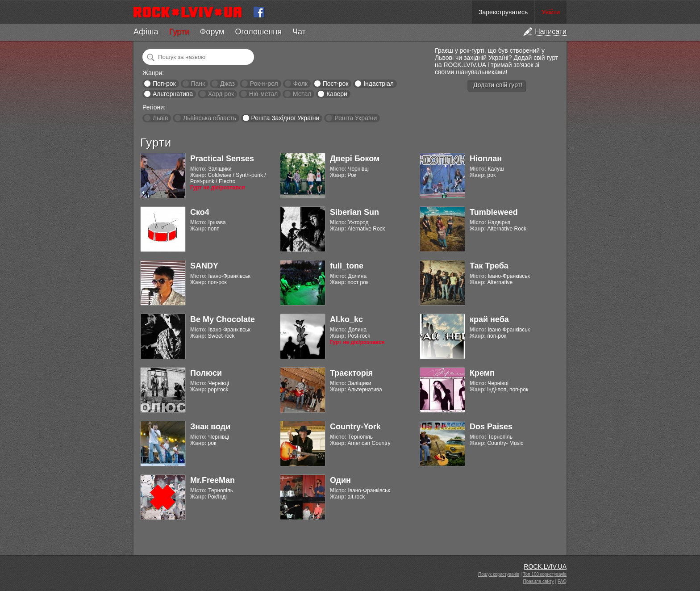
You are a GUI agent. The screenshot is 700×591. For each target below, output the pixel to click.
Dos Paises (491, 427)
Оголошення (258, 32)
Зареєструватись (503, 12)
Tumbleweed (494, 212)
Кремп (482, 373)
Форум (212, 32)
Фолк (300, 84)
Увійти (551, 12)
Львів (160, 118)
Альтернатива (173, 94)
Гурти (179, 32)
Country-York (355, 427)
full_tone (347, 266)
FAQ (562, 581)
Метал (302, 94)
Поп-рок (164, 84)
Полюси (206, 373)
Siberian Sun (354, 212)
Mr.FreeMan (212, 480)
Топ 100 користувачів (545, 574)
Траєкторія (351, 373)
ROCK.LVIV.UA (545, 566)
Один (340, 480)
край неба (489, 319)
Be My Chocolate (223, 319)
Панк (198, 84)
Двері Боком (355, 159)
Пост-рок (336, 84)
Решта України (356, 118)
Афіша (146, 32)
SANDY (204, 266)
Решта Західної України (285, 118)
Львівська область (210, 118)
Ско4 (200, 212)
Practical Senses (222, 159)
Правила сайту (539, 581)
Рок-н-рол (264, 84)
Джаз (227, 84)
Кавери (337, 94)
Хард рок (221, 94)
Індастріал (379, 84)
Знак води (210, 427)
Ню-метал (263, 94)
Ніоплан (486, 159)
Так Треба (489, 266)
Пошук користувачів (499, 574)
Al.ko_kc (346, 319)
